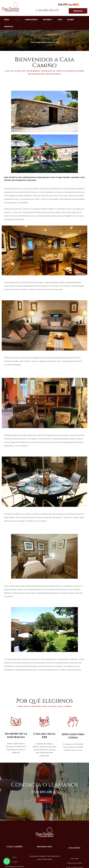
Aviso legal (74, 858)
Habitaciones (32, 19)
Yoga (60, 19)
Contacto (9, 26)
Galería (70, 19)
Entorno (48, 19)
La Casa (17, 19)
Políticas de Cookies (74, 863)
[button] (78, 11)
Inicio (7, 19)
